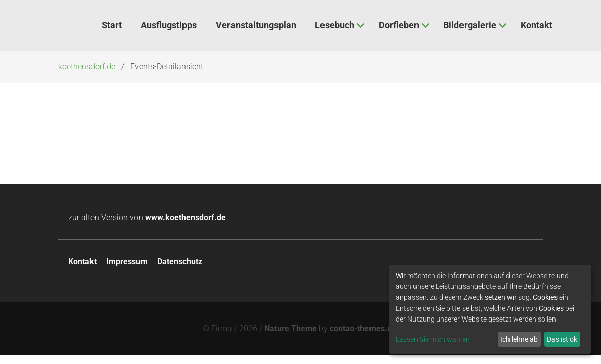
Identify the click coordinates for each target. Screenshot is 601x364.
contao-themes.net (364, 328)
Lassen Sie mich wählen (433, 339)
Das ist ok (562, 339)
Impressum (127, 262)
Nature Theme (291, 328)
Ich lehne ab (519, 339)
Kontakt (82, 262)
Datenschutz (180, 262)
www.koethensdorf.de (186, 218)
